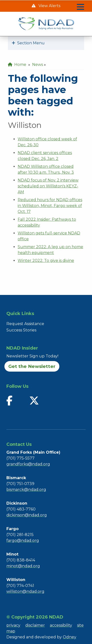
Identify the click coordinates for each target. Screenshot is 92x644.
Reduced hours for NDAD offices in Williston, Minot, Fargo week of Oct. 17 (50, 206)
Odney (70, 637)
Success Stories (21, 330)
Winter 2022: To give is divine (46, 261)
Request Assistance (25, 324)
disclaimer (35, 625)
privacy (13, 625)
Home (17, 65)
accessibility (61, 625)
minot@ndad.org (23, 566)
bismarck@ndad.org (26, 490)
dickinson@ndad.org (27, 515)
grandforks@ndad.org (28, 464)
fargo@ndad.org (23, 541)
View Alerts (49, 6)
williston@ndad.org (25, 591)
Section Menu (28, 43)
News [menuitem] (38, 65)
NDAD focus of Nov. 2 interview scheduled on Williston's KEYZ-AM (48, 186)
